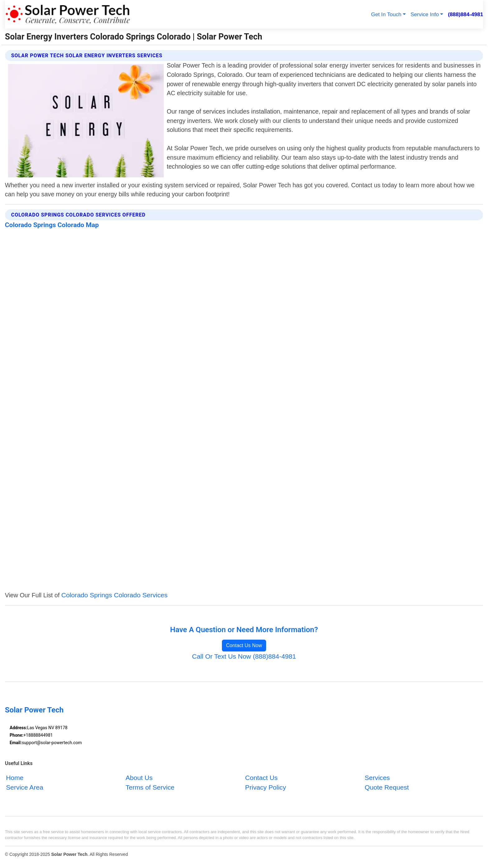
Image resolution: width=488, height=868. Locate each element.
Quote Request (387, 787)
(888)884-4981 (465, 14)
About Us (139, 777)
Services (377, 777)
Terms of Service (150, 787)
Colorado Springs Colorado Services (114, 595)
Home (15, 777)
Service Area (25, 787)
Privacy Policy (266, 787)
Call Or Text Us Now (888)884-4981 (244, 656)
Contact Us (261, 777)
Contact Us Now (244, 645)
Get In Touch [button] (386, 14)
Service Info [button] (425, 14)
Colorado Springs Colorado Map (52, 225)
